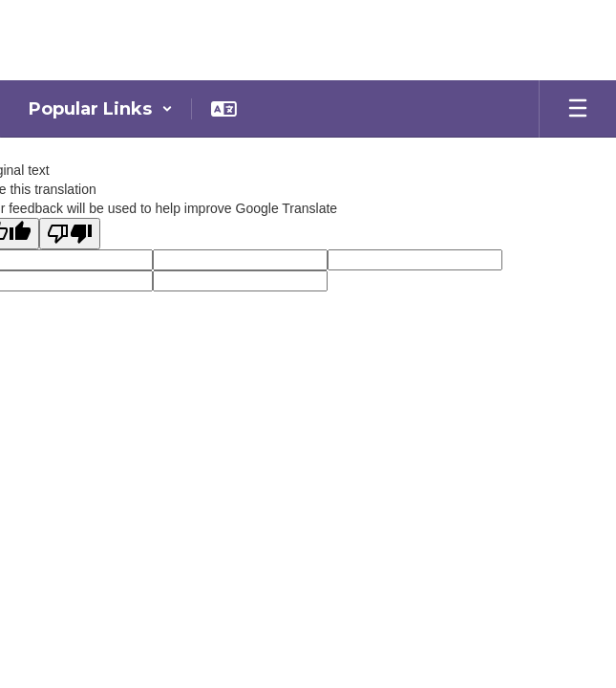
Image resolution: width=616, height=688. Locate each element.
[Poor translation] (70, 234)
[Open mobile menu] (578, 109)
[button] (101, 109)
